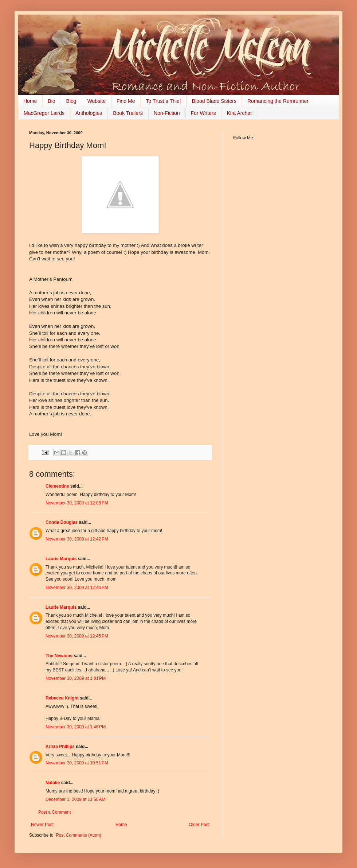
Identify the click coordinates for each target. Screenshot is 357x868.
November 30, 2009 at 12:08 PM (77, 503)
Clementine (57, 486)
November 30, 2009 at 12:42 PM (77, 539)
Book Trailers (128, 113)
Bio (51, 101)
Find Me (126, 101)
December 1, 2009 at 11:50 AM (75, 799)
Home (30, 101)
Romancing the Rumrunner (278, 101)
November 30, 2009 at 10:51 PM (77, 763)
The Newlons (59, 656)
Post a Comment (54, 812)
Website (97, 101)
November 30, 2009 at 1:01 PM (76, 678)
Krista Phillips (60, 747)
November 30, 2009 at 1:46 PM (76, 727)
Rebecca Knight (62, 698)
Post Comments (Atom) (79, 835)
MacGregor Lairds (44, 113)
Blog (71, 101)
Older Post (199, 825)
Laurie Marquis (61, 559)
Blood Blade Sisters (214, 101)
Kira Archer (239, 113)
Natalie (53, 783)
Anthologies (89, 113)
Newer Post (42, 825)
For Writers (203, 113)
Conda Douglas (62, 522)
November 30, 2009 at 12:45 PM (77, 636)
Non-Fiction (167, 113)
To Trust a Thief (164, 101)
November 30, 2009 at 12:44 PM (77, 588)
